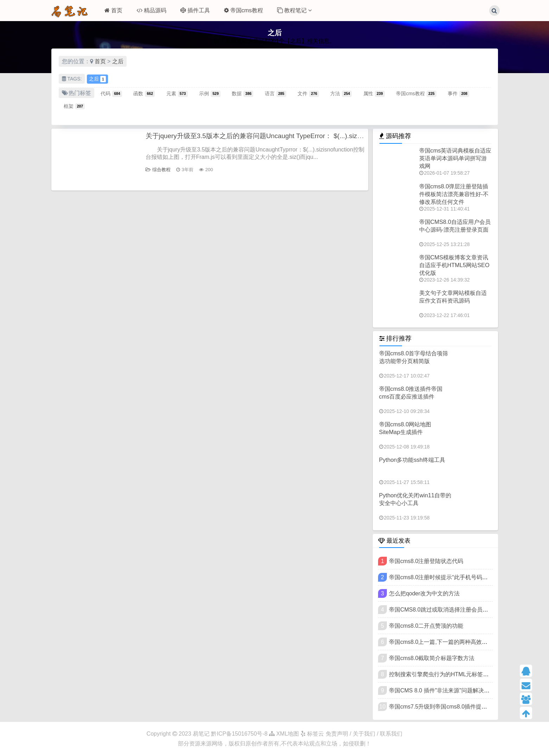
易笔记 (201, 734)
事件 (458, 93)
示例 (210, 93)
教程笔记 (294, 10)
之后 (118, 61)
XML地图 (284, 734)
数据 (242, 93)
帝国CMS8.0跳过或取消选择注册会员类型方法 (447, 610)
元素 (177, 93)
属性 (374, 93)
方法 (341, 93)
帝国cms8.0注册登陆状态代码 (426, 561)
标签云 (312, 734)
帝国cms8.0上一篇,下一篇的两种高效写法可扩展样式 (455, 642)
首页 (113, 10)
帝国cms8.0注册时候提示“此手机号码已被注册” (448, 577)
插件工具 (195, 10)
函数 (144, 93)
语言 (276, 93)
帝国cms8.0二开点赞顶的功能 (426, 626)
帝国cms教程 (244, 10)
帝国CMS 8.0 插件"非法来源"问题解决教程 (442, 690)
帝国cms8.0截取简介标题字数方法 (432, 658)
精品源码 (151, 10)
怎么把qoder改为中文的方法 (424, 593)
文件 (308, 93)
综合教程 (158, 170)
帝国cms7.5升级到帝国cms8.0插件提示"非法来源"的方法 (460, 707)
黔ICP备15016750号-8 (240, 734)
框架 (74, 106)
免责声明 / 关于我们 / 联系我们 (364, 734)
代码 (111, 93)
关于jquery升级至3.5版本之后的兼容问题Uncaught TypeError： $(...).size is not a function (285, 136)
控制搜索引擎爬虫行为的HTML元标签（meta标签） (454, 674)
